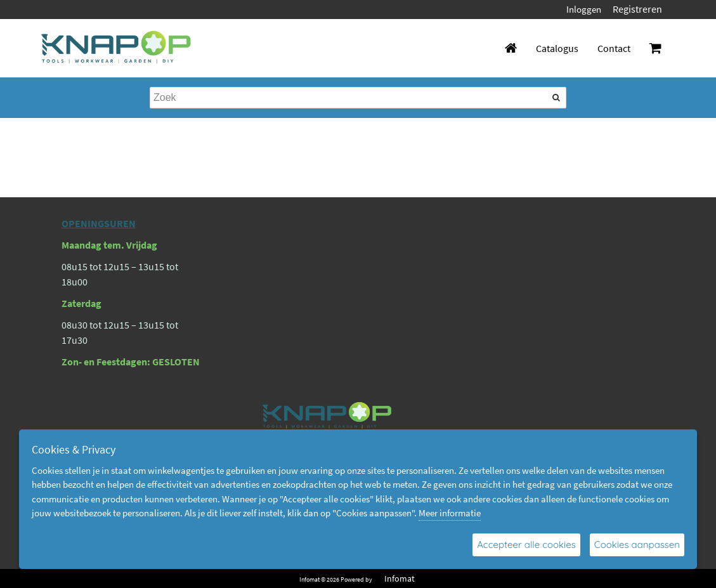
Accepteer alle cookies (526, 545)
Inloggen (584, 9)
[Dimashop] (116, 48)
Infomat (400, 578)
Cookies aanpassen (637, 545)
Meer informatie (450, 513)
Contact (614, 48)
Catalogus (557, 48)
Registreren (637, 9)
